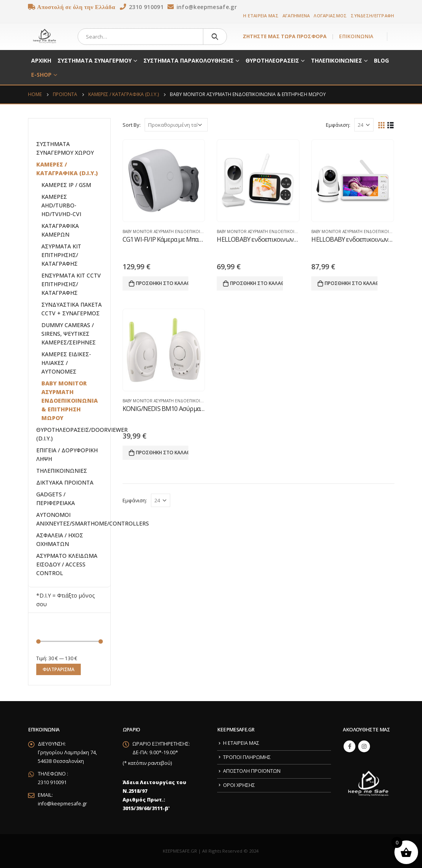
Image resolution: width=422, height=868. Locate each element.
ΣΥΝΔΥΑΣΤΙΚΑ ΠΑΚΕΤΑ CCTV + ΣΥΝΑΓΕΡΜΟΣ (72, 309)
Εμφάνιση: (338, 125)
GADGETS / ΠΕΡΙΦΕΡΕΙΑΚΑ (56, 499)
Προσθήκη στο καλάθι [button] (162, 283)
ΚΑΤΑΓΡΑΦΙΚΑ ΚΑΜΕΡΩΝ (60, 230)
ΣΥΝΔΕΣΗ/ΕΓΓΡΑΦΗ (372, 16)
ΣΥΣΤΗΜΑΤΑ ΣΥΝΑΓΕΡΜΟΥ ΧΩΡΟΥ (65, 148)
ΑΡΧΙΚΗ (41, 60)
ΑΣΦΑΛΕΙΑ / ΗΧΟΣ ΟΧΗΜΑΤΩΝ (60, 539)
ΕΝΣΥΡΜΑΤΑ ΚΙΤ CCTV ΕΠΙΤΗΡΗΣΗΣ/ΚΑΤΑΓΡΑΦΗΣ (71, 284)
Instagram (364, 746)
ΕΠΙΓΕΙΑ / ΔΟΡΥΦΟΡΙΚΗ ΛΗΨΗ (67, 454)
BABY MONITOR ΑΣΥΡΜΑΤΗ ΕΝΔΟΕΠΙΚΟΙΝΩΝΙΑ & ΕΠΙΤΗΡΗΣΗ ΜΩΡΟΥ (190, 231)
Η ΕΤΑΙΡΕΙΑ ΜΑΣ (261, 16)
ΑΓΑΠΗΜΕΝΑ (296, 16)
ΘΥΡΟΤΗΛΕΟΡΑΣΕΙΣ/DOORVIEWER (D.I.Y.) (82, 434)
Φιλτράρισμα (59, 669)
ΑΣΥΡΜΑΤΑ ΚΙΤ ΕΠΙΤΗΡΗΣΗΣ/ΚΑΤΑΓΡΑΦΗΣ (61, 255)
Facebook (349, 746)
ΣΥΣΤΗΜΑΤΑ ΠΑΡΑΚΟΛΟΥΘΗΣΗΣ (189, 60)
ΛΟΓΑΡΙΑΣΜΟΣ (330, 16)
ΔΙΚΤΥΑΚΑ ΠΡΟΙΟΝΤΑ (65, 482)
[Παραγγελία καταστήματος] (176, 125)
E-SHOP (41, 75)
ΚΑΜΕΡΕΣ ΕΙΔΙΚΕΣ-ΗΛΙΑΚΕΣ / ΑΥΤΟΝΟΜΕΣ (66, 363)
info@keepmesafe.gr (62, 804)
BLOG (381, 60)
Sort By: (132, 125)
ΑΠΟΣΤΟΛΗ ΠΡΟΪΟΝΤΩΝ (252, 771)
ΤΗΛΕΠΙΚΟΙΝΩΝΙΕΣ (336, 60)
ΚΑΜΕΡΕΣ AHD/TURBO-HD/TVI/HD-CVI (61, 205)
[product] (164, 181)
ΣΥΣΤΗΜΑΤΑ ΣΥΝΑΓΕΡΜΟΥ (95, 60)
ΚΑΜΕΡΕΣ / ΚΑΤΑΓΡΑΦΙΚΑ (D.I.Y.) (67, 169)
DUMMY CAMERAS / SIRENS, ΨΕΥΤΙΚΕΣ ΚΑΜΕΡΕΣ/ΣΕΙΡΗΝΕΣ (69, 334)
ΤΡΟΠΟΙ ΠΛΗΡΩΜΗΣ (247, 757)
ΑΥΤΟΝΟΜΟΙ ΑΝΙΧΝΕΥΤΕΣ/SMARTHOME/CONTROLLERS (93, 519)
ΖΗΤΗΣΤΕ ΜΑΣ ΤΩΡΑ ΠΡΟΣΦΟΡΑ (285, 36)
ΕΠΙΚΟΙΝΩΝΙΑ (356, 36)
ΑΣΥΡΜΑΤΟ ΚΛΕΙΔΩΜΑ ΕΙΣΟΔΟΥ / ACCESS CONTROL (67, 564)
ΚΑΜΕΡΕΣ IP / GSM (66, 185)
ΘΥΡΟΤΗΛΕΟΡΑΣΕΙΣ (272, 60)
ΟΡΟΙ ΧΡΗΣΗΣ (239, 785)
